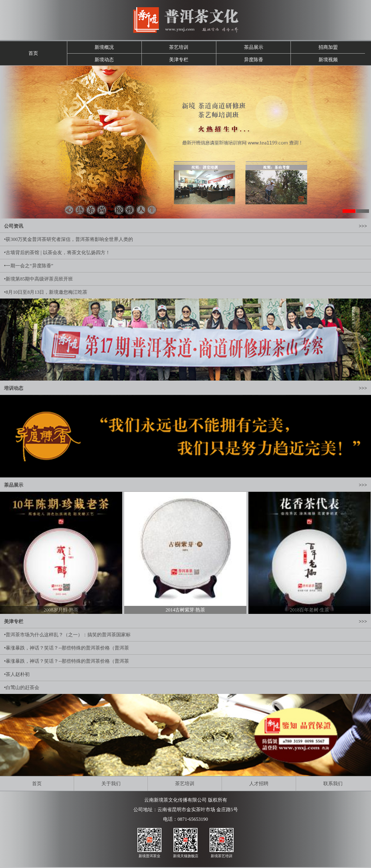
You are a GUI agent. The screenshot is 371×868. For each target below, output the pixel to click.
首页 (33, 53)
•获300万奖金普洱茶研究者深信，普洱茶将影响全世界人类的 (69, 239)
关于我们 (111, 784)
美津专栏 (179, 60)
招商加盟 (328, 47)
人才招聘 (259, 784)
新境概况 (104, 47)
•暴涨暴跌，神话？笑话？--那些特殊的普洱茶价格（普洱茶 (67, 648)
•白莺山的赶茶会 (22, 688)
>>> (363, 226)
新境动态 (104, 60)
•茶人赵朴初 (17, 674)
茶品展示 (254, 47)
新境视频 (328, 60)
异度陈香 (254, 60)
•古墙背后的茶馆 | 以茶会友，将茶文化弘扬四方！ (57, 253)
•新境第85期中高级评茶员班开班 (38, 279)
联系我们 (333, 784)
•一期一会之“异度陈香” (29, 266)
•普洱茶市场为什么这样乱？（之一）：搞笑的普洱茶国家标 (67, 635)
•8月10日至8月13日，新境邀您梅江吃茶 (46, 292)
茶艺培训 (179, 47)
